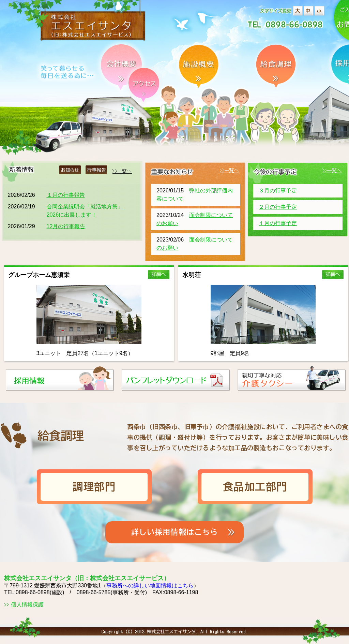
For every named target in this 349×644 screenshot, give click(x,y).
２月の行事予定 (278, 207)
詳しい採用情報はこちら (174, 532)
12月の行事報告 (66, 226)
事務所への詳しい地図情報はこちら (150, 586)
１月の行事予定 (278, 223)
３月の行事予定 (278, 191)
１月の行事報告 (66, 195)
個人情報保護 (27, 605)
